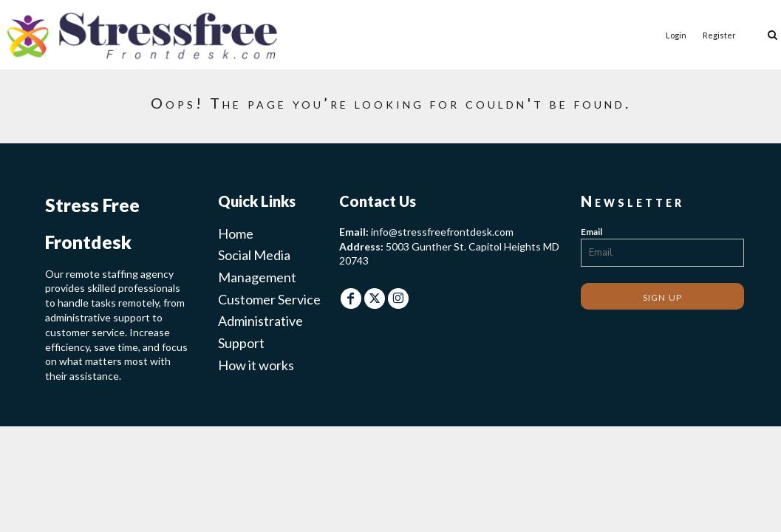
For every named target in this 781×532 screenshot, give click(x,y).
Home (236, 233)
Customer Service (269, 299)
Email (591, 232)
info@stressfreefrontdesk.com (442, 232)
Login (676, 35)
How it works (256, 365)
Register (719, 35)
